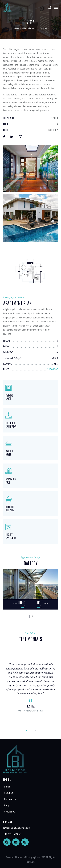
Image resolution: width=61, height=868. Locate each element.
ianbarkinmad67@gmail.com (17, 828)
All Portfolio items (29, 28)
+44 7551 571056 (12, 834)
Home (16, 28)
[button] (17, 604)
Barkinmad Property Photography (22, 857)
